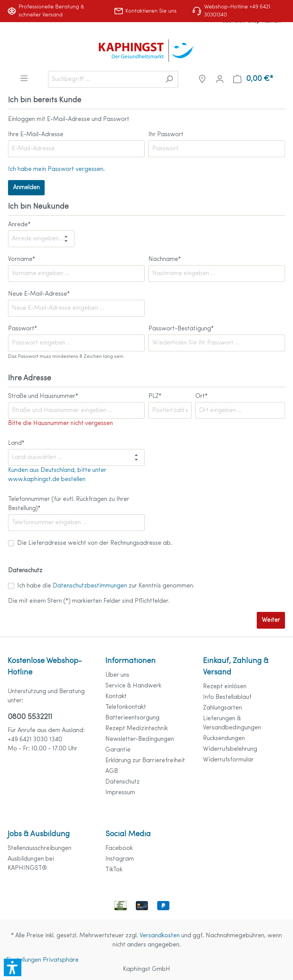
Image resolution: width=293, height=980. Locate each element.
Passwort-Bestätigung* (181, 329)
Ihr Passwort (166, 135)
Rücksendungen (224, 739)
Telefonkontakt (126, 707)
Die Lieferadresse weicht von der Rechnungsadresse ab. (95, 543)
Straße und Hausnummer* (43, 396)
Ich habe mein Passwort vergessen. (56, 169)
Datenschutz (122, 782)
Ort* (201, 396)
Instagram (120, 859)
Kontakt (116, 697)
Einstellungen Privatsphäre (42, 960)
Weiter (271, 620)
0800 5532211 (30, 717)
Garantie (118, 750)
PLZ (155, 396)
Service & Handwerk (133, 686)
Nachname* (165, 259)
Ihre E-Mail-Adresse (36, 135)
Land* (16, 443)
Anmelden (26, 188)
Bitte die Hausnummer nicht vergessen (60, 423)
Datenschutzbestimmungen (90, 586)
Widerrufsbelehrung (230, 749)
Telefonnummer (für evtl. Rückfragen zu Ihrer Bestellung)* (69, 504)
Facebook (119, 848)
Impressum (120, 793)
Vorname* (22, 259)
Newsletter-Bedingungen (140, 739)
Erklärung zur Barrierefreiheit (145, 761)
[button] (13, 967)
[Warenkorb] (253, 79)
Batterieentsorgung (132, 718)
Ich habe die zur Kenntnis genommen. (106, 586)
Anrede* (19, 225)
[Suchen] (169, 79)
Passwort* (23, 329)
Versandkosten (160, 936)
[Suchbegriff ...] (104, 79)
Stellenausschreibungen (39, 848)
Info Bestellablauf (227, 697)
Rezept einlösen (225, 687)
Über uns (117, 675)
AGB (112, 771)
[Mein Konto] (220, 79)
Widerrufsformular (228, 760)
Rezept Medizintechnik (137, 729)
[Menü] (24, 78)
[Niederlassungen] (202, 79)
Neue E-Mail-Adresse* (39, 294)
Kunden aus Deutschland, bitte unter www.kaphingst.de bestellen (57, 475)
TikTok (114, 870)
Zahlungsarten (222, 708)
